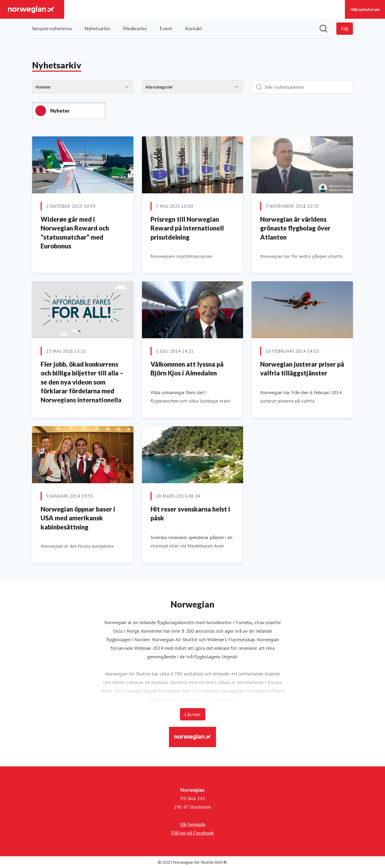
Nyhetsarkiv (97, 28)
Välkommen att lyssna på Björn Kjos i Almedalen (187, 369)
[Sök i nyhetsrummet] (324, 29)
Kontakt (194, 28)
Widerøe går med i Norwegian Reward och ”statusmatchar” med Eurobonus (75, 233)
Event (166, 28)
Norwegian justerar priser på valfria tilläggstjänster (302, 369)
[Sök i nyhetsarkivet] (302, 87)
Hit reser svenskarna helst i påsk (190, 514)
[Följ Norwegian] (345, 29)
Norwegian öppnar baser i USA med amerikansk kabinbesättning (78, 518)
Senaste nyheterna (52, 28)
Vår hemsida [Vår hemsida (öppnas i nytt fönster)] (193, 824)
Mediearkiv (135, 28)
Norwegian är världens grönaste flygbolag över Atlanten (295, 228)
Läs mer (193, 714)
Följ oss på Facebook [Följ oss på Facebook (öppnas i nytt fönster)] (192, 833)
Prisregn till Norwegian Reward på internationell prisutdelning (187, 228)
